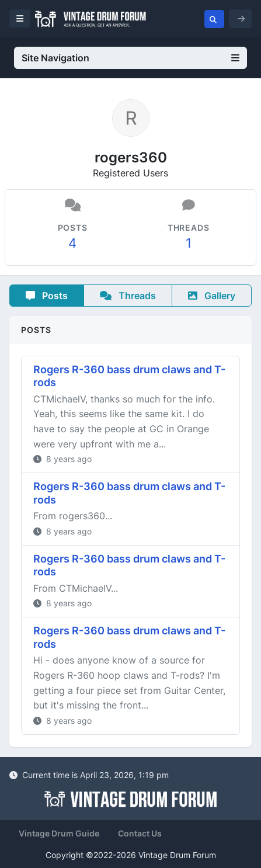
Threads (128, 296)
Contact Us (140, 833)
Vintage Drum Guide (59, 833)
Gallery (212, 296)
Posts (47, 296)
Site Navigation (130, 58)
